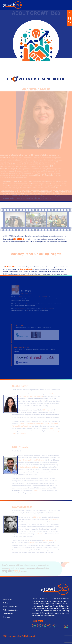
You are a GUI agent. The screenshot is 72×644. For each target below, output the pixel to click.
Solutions (7, 603)
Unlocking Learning (10, 610)
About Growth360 (10, 606)
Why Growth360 (10, 599)
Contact (6, 617)
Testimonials (8, 614)
